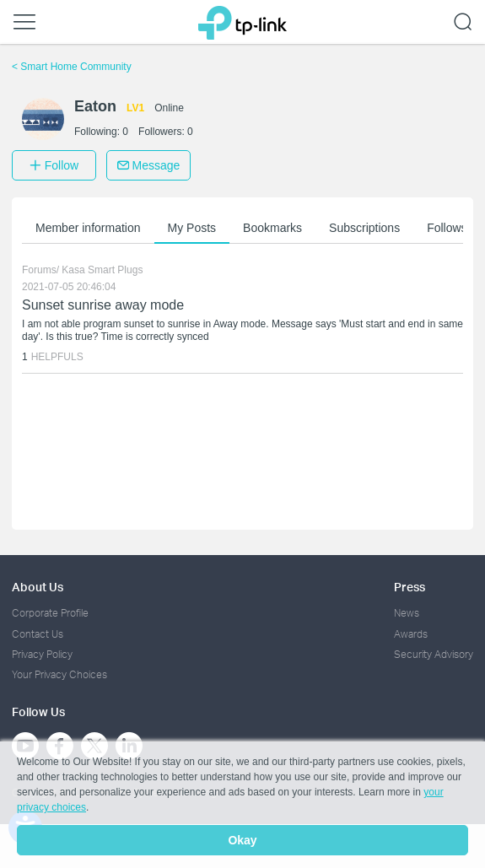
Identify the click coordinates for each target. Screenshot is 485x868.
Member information (88, 228)
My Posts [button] (192, 228)
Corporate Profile (50, 613)
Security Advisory (434, 654)
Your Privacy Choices (59, 674)
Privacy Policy (42, 654)
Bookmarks (272, 228)
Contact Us (38, 634)
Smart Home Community (72, 67)
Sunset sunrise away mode (103, 305)
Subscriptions (364, 228)
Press (410, 587)
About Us (38, 587)
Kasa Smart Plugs (102, 270)
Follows (447, 228)
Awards (411, 634)
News (407, 613)
